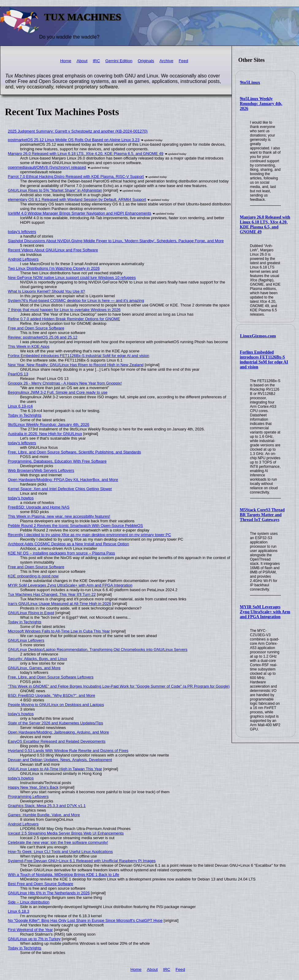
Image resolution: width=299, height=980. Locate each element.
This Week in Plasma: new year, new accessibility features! (59, 516)
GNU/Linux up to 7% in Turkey (34, 939)
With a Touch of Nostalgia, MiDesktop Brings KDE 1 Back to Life (64, 875)
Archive (166, 61)
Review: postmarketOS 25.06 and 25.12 (43, 337)
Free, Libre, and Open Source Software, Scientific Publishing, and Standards (75, 452)
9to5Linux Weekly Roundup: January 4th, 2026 (261, 104)
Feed (183, 61)
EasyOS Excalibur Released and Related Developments (57, 741)
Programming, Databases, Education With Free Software (57, 461)
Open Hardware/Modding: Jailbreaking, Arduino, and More (59, 732)
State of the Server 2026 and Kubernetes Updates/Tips (56, 723)
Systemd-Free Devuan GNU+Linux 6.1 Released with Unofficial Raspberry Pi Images (82, 861)
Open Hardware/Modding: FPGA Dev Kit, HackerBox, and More (63, 480)
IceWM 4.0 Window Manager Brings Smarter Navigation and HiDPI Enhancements (80, 213)
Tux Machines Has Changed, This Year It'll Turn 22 (52, 594)
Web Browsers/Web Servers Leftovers (41, 470)
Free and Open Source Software (36, 328)
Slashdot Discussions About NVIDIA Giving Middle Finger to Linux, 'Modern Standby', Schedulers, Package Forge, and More (116, 241)
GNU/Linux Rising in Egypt (31, 613)
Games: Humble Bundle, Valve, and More (44, 815)
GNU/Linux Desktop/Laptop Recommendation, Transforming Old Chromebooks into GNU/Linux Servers (98, 650)
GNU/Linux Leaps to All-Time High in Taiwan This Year (55, 769)
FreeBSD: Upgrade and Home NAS (39, 507)
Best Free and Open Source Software (41, 884)
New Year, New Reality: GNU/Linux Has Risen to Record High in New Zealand (76, 365)
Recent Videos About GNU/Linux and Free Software (53, 250)
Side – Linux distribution (29, 902)
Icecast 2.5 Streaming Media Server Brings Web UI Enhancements (66, 833)
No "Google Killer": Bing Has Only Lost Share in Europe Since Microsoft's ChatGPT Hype (85, 920)
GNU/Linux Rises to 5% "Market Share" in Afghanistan (55, 190)
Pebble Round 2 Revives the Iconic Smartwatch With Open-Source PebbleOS (76, 526)
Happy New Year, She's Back (33, 787)
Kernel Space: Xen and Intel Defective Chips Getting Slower (60, 489)
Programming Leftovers (28, 796)
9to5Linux (250, 82)
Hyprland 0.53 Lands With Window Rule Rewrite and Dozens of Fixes (68, 751)
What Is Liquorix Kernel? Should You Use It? (47, 291)
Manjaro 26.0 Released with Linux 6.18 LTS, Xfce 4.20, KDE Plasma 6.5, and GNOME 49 (265, 225)
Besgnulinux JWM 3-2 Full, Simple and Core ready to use (58, 392)
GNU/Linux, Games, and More (34, 668)
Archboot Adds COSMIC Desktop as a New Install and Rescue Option (68, 544)
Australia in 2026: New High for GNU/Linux (45, 434)
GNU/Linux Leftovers (26, 640)
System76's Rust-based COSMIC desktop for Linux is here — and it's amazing (76, 300)
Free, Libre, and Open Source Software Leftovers (51, 677)
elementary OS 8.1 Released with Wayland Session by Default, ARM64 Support (77, 199)
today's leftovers (22, 232)
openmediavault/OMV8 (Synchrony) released (47, 167)
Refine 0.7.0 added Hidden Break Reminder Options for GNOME (64, 319)
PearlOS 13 (18, 374)
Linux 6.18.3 (19, 911)
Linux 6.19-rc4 (20, 406)
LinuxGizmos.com (258, 336)
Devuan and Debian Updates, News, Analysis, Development (60, 760)
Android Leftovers (23, 259)
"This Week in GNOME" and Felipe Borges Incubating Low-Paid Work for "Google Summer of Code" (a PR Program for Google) (119, 686)
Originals (146, 61)
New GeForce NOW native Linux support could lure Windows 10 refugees (72, 278)
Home (66, 61)
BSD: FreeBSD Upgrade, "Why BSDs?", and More (52, 695)
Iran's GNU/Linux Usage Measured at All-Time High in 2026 (60, 604)
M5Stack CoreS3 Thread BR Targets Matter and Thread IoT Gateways (262, 515)
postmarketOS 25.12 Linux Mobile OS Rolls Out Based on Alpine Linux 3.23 (74, 140)
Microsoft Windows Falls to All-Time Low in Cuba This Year (59, 631)
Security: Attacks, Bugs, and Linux (38, 659)
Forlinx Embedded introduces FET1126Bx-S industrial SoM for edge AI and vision (264, 360)
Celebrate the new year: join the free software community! (58, 842)
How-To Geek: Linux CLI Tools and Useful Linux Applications (61, 852)
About (82, 61)
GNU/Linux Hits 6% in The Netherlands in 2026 (49, 893)
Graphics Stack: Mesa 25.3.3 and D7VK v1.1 (47, 806)
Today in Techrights (25, 415)
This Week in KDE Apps (29, 346)
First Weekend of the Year (30, 930)
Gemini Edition (119, 61)
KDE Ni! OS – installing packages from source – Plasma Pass (62, 553)
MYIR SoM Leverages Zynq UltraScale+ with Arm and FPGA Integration (265, 612)
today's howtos (21, 498)
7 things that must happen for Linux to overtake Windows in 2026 (64, 310)
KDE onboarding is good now (33, 576)
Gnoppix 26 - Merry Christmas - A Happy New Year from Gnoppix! (65, 383)
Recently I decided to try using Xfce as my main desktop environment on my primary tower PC (90, 535)
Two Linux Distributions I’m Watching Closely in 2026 (54, 268)
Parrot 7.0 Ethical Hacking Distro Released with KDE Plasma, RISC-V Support (76, 176)
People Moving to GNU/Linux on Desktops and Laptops (56, 705)
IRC (96, 61)
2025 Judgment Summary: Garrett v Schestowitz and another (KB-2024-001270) (78, 131)
